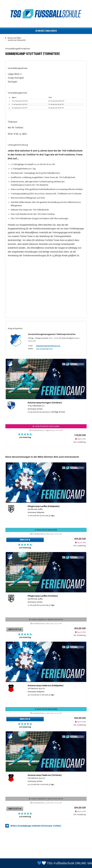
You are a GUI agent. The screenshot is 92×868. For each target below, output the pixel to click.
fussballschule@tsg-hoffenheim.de (48, 346)
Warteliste (15, 629)
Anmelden (25, 540)
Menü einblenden (46, 31)
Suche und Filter (14, 38)
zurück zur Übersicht (17, 40)
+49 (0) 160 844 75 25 (44, 349)
